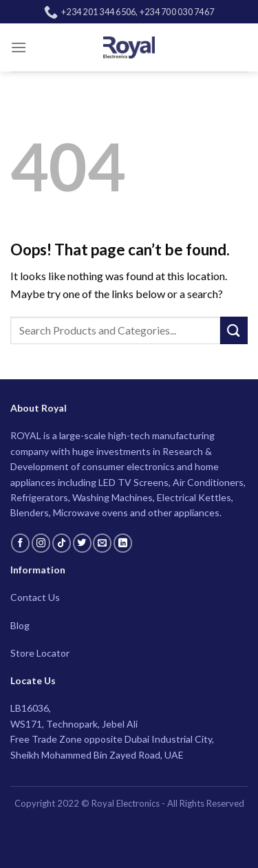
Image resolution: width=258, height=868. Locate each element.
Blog (20, 625)
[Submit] (234, 330)
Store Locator (40, 653)
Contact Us (35, 597)
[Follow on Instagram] (41, 543)
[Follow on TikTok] (62, 543)
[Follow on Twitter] (82, 543)
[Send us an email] (102, 543)
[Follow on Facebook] (20, 543)
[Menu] (19, 47)
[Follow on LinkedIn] (123, 543)
